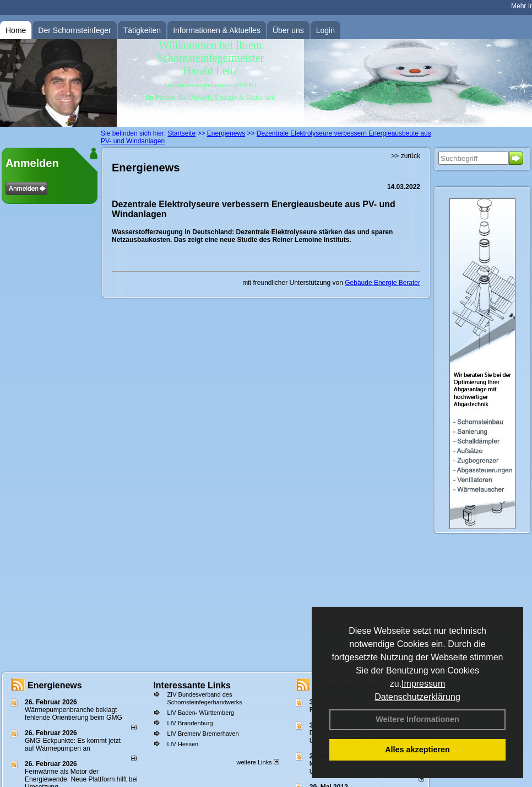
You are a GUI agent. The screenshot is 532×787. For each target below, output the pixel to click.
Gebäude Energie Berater (382, 283)
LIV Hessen (183, 744)
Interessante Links (192, 685)
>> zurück (406, 156)
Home (16, 30)
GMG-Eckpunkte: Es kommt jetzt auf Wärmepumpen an (73, 745)
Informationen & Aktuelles (217, 30)
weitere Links (257, 762)
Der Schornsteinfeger (74, 30)
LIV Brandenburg (190, 723)
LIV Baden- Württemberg (200, 713)
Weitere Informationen (417, 719)
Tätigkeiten (142, 30)
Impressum (423, 684)
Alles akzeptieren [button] (417, 750)
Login (325, 30)
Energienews (55, 685)
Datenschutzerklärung (417, 697)
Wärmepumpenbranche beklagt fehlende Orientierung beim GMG (74, 714)
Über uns (288, 30)
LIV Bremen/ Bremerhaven (203, 734)
